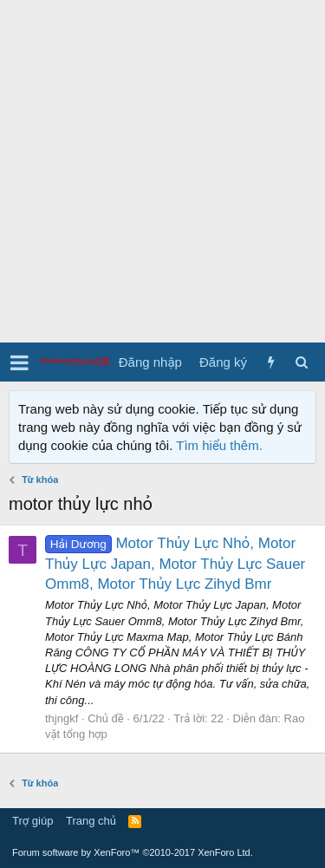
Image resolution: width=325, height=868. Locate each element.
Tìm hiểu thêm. (219, 445)
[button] (19, 362)
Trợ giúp (32, 821)
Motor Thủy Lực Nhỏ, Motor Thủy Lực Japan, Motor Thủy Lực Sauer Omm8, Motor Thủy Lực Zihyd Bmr (175, 564)
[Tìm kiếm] (301, 362)
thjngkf (62, 718)
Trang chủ (91, 821)
